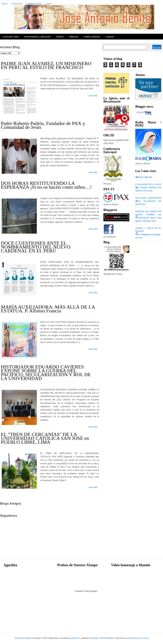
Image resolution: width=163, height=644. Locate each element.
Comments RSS (34, 4)
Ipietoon (75, 638)
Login (48, 4)
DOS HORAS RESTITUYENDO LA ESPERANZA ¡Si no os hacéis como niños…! (46, 185)
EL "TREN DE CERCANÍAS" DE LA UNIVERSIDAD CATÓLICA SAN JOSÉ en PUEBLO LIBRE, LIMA (45, 438)
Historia (60, 37)
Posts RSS (17, 4)
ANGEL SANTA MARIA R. (104, 638)
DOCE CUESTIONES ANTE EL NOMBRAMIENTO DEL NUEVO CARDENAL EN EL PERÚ (36, 247)
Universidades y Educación (37, 37)
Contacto (110, 37)
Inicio (5, 4)
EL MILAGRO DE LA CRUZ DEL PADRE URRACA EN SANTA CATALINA (148, 188)
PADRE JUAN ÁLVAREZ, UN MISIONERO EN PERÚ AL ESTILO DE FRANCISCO (46, 65)
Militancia (73, 37)
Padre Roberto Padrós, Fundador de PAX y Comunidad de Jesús (43, 125)
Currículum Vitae (11, 37)
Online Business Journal (138, 638)
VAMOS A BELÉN (144, 177)
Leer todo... (94, 96)
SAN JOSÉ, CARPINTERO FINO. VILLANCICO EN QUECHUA (148, 201)
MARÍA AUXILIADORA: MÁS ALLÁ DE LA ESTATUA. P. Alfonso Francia (48, 309)
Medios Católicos (92, 37)
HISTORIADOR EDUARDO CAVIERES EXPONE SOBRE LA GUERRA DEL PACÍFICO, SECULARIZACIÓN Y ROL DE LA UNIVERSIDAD (46, 373)
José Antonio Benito (23, 638)
